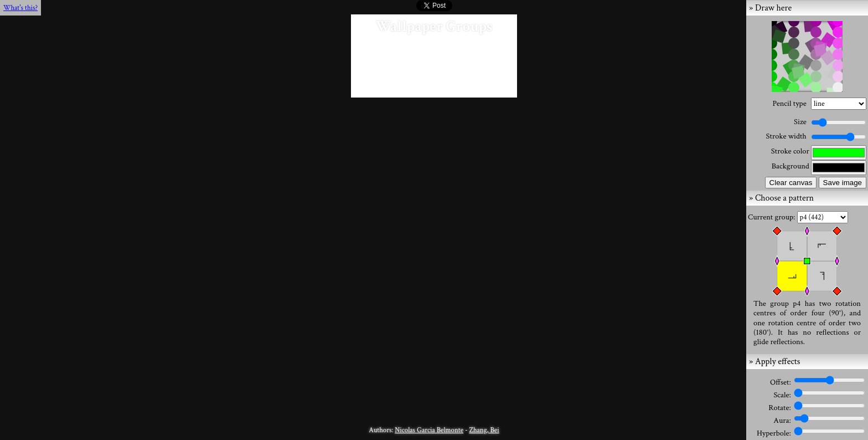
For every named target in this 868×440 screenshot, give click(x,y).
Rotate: (781, 408)
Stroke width (786, 136)
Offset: (781, 382)
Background (790, 166)
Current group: (773, 217)
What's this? (20, 8)
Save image (843, 183)
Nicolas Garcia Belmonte (429, 430)
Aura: (783, 420)
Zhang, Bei (484, 430)
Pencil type (789, 103)
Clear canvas (791, 183)
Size (800, 122)
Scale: (783, 395)
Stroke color (790, 151)
